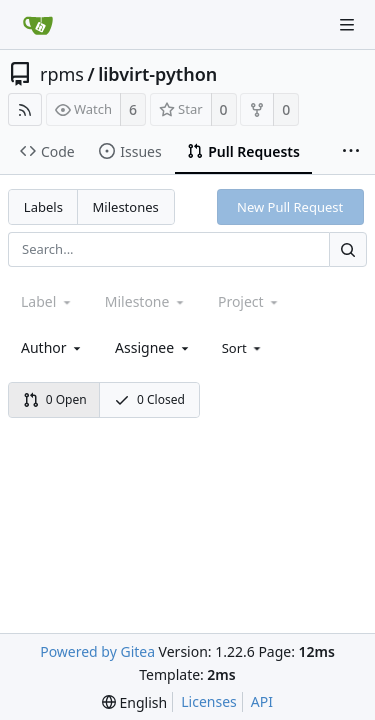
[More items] (351, 152)
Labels (43, 207)
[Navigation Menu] (347, 25)
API (262, 701)
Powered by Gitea (97, 651)
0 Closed (149, 399)
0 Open (55, 399)
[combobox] (52, 347)
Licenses (209, 701)
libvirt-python (157, 74)
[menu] (243, 348)
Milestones (126, 207)
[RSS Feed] (25, 109)
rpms (62, 74)
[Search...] (348, 249)
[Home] (38, 25)
